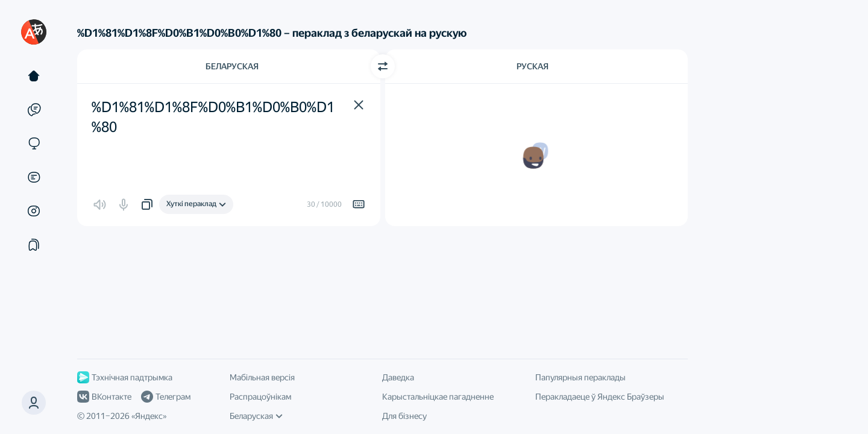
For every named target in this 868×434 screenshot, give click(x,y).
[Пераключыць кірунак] (383, 66)
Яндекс (149, 416)
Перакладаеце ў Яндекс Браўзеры (600, 397)
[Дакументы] (34, 177)
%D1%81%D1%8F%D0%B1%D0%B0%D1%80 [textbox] (213, 118)
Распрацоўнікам (260, 397)
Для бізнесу (404, 416)
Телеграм (166, 397)
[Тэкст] (34, 76)
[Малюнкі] (34, 211)
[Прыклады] (34, 110)
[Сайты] (34, 143)
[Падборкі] (34, 245)
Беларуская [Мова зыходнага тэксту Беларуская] (232, 66)
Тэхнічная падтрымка (125, 377)
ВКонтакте (104, 397)
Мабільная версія (262, 377)
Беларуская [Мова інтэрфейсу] (256, 416)
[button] (359, 105)
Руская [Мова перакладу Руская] (533, 66)
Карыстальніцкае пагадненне (438, 397)
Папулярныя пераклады (580, 377)
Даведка (398, 377)
